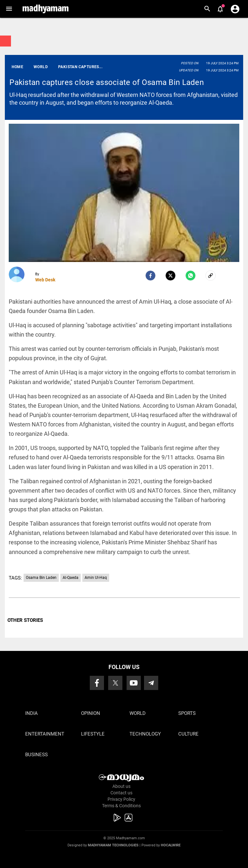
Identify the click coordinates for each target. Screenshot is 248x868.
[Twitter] (170, 276)
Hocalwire (171, 845)
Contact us (121, 793)
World (138, 713)
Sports (187, 713)
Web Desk (45, 280)
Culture (188, 734)
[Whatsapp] (191, 276)
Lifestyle (93, 734)
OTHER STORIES (25, 620)
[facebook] (150, 276)
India (31, 713)
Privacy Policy (121, 799)
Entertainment (45, 734)
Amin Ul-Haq (96, 578)
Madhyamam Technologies (113, 845)
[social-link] (211, 276)
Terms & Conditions (121, 806)
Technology (145, 734)
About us (121, 786)
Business (36, 755)
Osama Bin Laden (41, 578)
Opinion (91, 713)
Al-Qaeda (71, 578)
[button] (9, 9)
